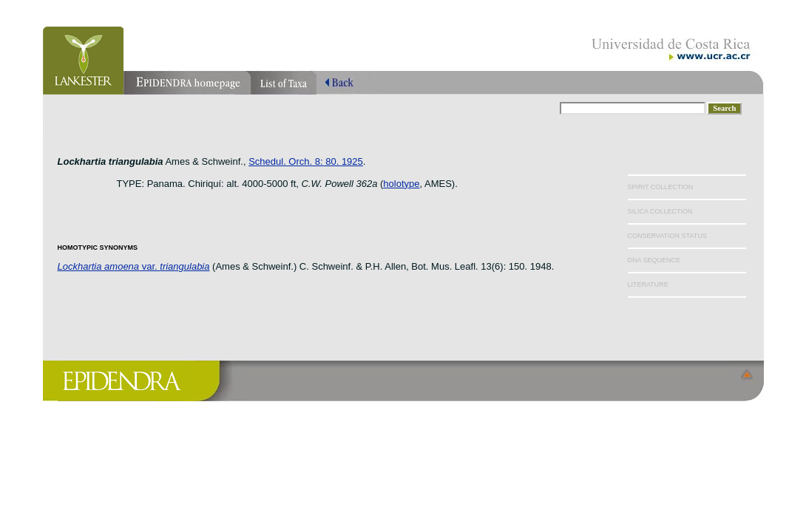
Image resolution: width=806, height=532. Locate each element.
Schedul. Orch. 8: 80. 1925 (306, 161)
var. (174, 266)
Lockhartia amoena (99, 266)
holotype (401, 184)
